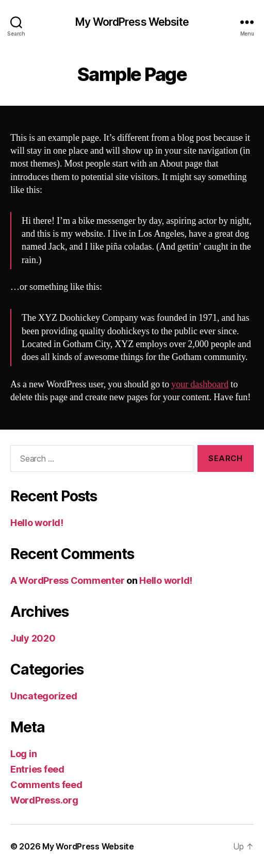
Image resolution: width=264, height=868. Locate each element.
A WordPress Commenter (67, 580)
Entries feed (37, 769)
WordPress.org (44, 800)
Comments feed (46, 785)
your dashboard (200, 384)
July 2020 (33, 638)
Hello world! (37, 523)
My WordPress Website (132, 22)
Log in (23, 754)
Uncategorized (44, 696)
